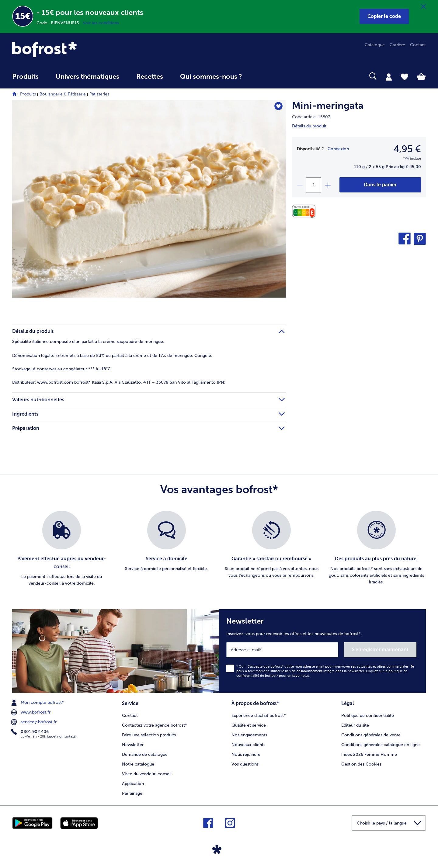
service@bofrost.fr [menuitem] (34, 722)
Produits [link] (25, 77)
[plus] (328, 185)
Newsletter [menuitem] (133, 745)
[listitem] (62, 549)
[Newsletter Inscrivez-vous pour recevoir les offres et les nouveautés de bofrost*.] (322, 651)
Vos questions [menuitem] (245, 764)
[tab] (389, 77)
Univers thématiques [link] (87, 77)
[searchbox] (263, 76)
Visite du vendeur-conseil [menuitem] (147, 774)
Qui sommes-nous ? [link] (211, 77)
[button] (384, 16)
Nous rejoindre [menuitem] (246, 754)
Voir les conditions (101, 23)
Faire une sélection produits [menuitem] (149, 735)
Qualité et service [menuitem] (249, 725)
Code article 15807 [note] (311, 117)
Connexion (338, 149)
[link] (74, 49)
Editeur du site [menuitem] (355, 725)
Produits (28, 94)
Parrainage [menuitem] (132, 793)
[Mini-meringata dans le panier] (380, 185)
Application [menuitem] (133, 784)
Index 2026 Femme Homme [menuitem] (369, 754)
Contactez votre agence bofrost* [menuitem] (155, 725)
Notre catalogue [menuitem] (138, 764)
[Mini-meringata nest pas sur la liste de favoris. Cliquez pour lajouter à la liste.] (278, 107)
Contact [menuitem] (418, 45)
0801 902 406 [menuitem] (30, 732)
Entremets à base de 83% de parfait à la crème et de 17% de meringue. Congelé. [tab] (112, 356)
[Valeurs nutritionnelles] (305, 211)
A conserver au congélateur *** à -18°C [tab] (61, 369)
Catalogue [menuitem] (375, 45)
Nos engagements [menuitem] (249, 735)
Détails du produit (309, 126)
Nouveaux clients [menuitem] (248, 745)
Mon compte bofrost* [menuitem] (38, 703)
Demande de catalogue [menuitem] (145, 754)
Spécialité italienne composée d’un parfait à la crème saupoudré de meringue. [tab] (88, 342)
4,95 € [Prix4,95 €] (407, 149)
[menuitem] (25, 80)
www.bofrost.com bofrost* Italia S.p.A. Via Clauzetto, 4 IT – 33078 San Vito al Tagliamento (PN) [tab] (119, 382)
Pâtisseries (99, 94)
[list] (219, 549)
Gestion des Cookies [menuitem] (361, 764)
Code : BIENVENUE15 (60, 23)
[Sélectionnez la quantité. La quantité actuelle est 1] (314, 185)
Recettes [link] (150, 77)
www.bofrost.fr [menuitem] (31, 712)
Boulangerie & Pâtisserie (63, 94)
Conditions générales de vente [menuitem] (371, 735)
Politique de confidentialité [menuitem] (368, 716)
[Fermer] (423, 7)
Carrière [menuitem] (397, 45)
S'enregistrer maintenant (380, 650)
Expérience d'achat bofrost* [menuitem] (259, 716)
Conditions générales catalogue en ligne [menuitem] (381, 745)
